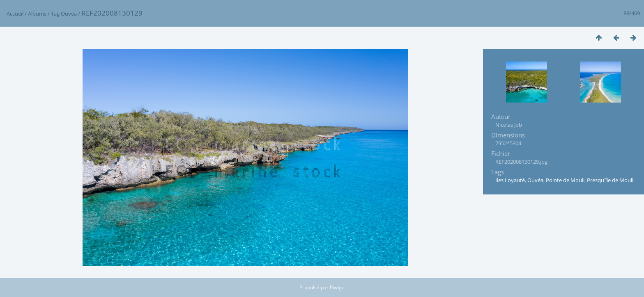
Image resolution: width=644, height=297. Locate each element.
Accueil (15, 14)
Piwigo (337, 287)
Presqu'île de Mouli (610, 180)
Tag (55, 14)
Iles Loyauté (510, 180)
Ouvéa (69, 14)
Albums (37, 14)
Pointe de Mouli (565, 180)
